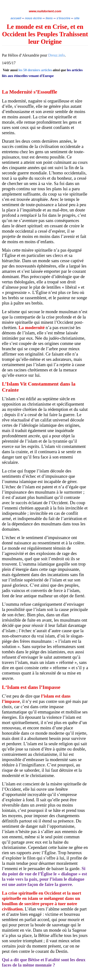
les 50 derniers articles (35, 70)
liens (49, 18)
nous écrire (33, 18)
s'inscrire (64, 18)
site (77, 18)
